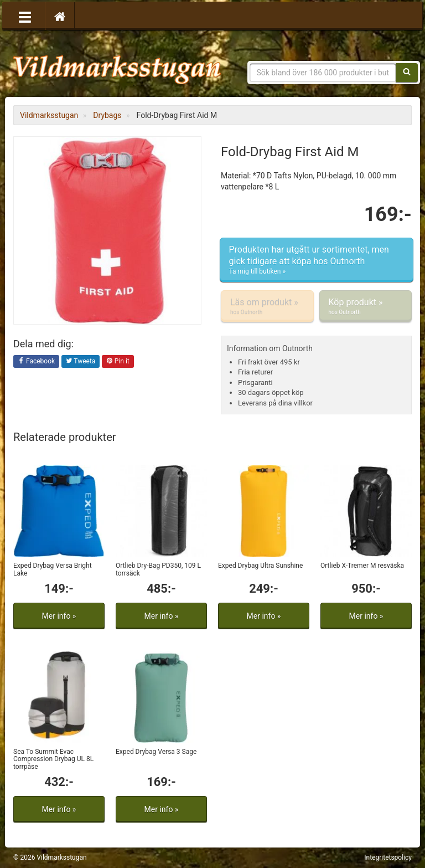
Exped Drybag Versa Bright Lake (53, 569)
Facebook (36, 362)
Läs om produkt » (267, 306)
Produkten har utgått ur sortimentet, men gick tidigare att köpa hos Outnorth (317, 260)
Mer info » (59, 616)
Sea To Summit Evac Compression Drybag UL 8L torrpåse (53, 759)
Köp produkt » (366, 306)
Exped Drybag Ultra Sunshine (260, 566)
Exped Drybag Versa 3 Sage (156, 752)
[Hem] (60, 16)
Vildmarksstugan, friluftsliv (117, 65)
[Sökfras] (323, 73)
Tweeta (81, 362)
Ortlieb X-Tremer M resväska (362, 566)
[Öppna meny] (25, 16)
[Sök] (407, 73)
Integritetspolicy (388, 857)
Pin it (118, 362)
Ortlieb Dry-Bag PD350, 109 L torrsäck (158, 569)
